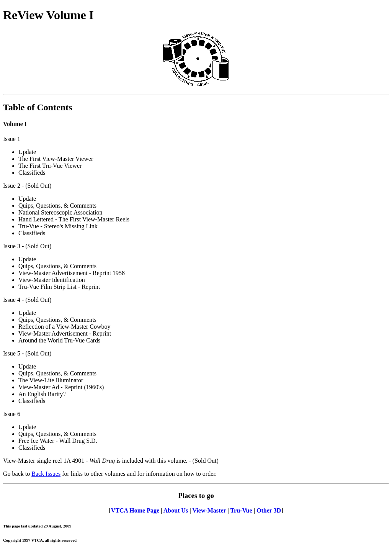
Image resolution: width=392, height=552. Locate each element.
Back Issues (46, 474)
